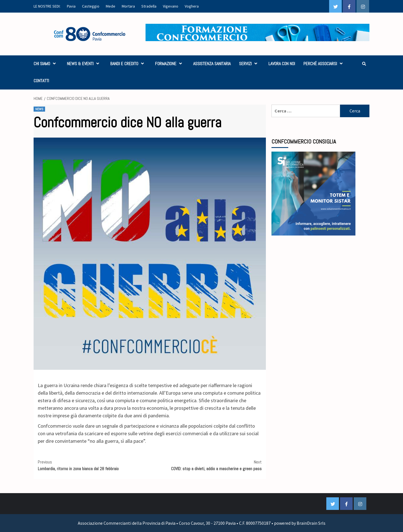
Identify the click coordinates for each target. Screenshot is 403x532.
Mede (111, 6)
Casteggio (91, 6)
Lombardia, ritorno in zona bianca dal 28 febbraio (94, 465)
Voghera (192, 6)
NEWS (39, 109)
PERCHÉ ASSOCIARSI (324, 64)
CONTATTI (41, 81)
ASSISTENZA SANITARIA (212, 64)
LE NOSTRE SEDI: (47, 6)
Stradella (149, 6)
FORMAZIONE (170, 64)
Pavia (71, 6)
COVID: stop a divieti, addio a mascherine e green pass (206, 465)
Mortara (128, 6)
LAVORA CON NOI (282, 64)
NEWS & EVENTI (84, 64)
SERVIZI (249, 64)
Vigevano (171, 6)
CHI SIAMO (46, 64)
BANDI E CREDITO (128, 64)
